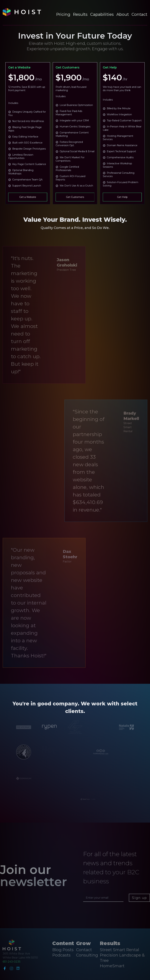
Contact (139, 14)
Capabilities (102, 14)
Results (80, 14)
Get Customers (75, 197)
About (123, 14)
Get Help (122, 197)
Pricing (63, 14)
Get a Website (28, 197)
